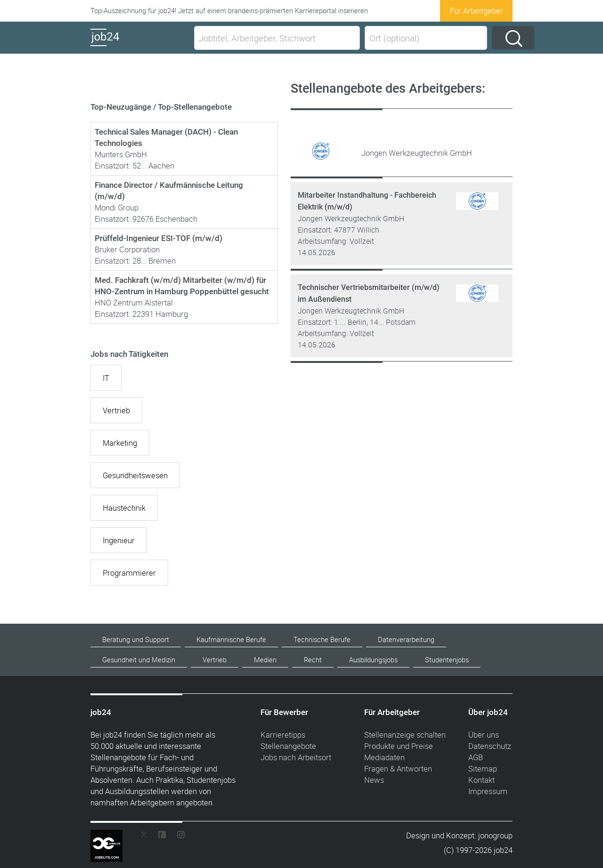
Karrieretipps (283, 735)
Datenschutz (490, 746)
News (374, 780)
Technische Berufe (322, 639)
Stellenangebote (288, 746)
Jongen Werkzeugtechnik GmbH (351, 218)
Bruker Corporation (127, 249)
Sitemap (483, 768)
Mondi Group (117, 207)
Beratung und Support (136, 639)
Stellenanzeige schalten (405, 735)
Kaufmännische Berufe (231, 639)
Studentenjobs (447, 660)
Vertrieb (116, 410)
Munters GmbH (121, 154)
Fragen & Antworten (398, 768)
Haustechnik (124, 508)
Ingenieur (119, 540)
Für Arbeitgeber (477, 11)
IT (106, 378)
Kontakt (481, 780)
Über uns (484, 735)
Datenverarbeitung (406, 639)
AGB (476, 757)
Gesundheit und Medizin (139, 660)
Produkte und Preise (399, 746)
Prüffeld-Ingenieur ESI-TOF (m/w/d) (159, 238)
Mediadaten (384, 757)
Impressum (488, 791)
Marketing (120, 443)
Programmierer (129, 573)
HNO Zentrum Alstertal (134, 302)
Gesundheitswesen (135, 475)
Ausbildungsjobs (373, 660)
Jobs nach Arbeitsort (296, 757)
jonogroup (495, 835)
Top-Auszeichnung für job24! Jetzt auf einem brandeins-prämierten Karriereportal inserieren (229, 11)
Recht (313, 660)
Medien (265, 660)
